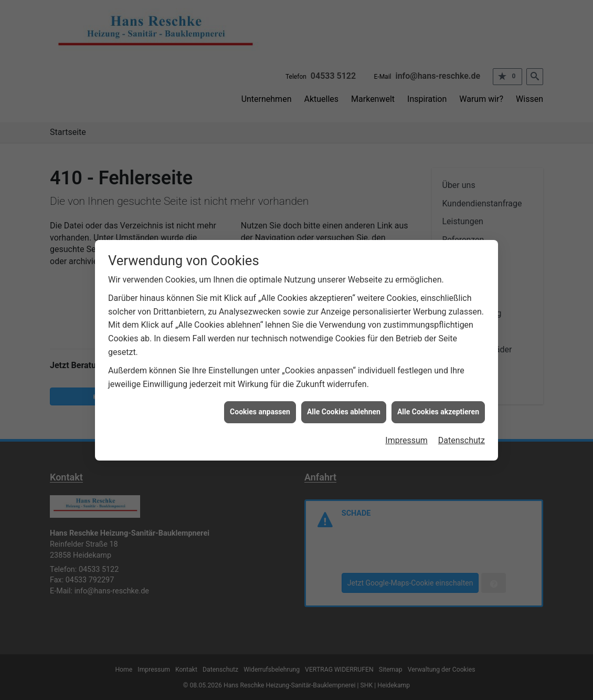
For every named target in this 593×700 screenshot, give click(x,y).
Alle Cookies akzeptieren (438, 408)
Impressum (406, 436)
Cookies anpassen (260, 408)
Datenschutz (462, 436)
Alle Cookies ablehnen (344, 408)
